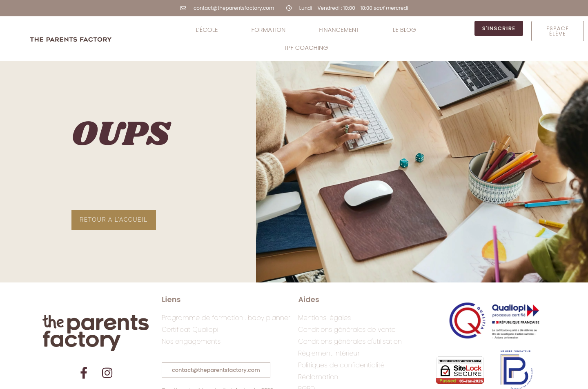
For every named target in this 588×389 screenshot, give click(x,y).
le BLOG (404, 30)
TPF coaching (306, 48)
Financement (339, 30)
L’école (207, 30)
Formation (269, 30)
